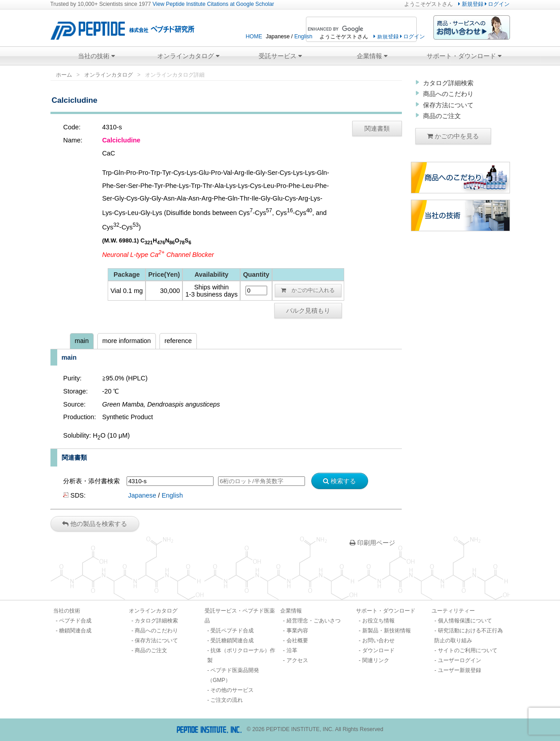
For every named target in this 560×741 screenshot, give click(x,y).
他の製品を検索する (95, 524)
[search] (349, 29)
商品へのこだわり (448, 94)
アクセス (297, 660)
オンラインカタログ (188, 56)
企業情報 (372, 56)
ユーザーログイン (460, 660)
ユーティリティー (453, 611)
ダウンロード (378, 650)
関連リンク (376, 660)
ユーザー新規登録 (460, 670)
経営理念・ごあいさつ (314, 621)
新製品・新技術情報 (387, 631)
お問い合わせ (378, 640)
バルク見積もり (308, 311)
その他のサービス (232, 690)
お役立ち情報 (378, 621)
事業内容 (297, 631)
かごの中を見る (453, 136)
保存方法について (448, 105)
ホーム (64, 75)
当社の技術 (96, 56)
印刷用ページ (372, 543)
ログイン (497, 4)
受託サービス (280, 56)
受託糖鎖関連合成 (232, 640)
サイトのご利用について (468, 650)
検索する (339, 481)
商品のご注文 (442, 116)
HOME (254, 37)
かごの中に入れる (308, 290)
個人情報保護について (465, 621)
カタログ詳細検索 (448, 83)
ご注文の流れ (227, 700)
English (303, 37)
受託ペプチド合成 (232, 631)
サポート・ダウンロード (464, 56)
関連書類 (377, 128)
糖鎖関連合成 (75, 631)
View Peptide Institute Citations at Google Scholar (214, 4)
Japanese (142, 495)
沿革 (292, 650)
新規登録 (471, 4)
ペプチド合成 (75, 621)
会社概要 (297, 640)
